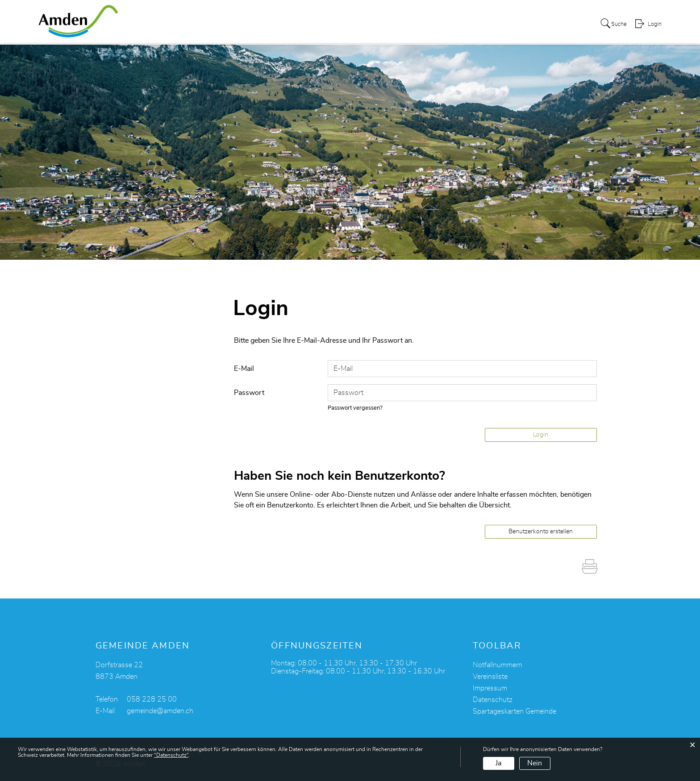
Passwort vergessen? (355, 408)
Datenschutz (493, 700)
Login (654, 25)
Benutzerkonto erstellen (541, 532)
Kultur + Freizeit (366, 24)
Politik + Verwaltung (438, 24)
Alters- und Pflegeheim (521, 24)
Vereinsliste (490, 677)
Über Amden (240, 24)
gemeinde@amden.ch (160, 711)
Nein (535, 763)
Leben (319, 24)
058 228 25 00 (152, 699)
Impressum (490, 688)
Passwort (249, 393)
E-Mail (244, 369)
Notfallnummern (498, 665)
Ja (498, 763)
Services (285, 24)
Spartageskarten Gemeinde (515, 711)
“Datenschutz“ (171, 755)
